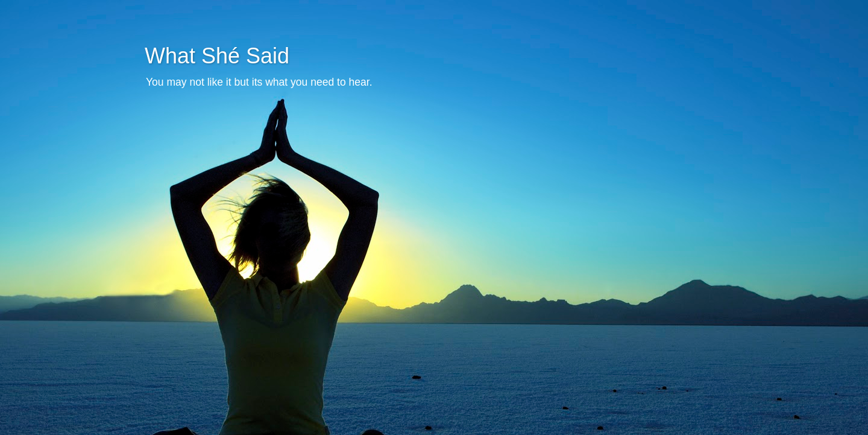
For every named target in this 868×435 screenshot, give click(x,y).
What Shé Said (217, 56)
